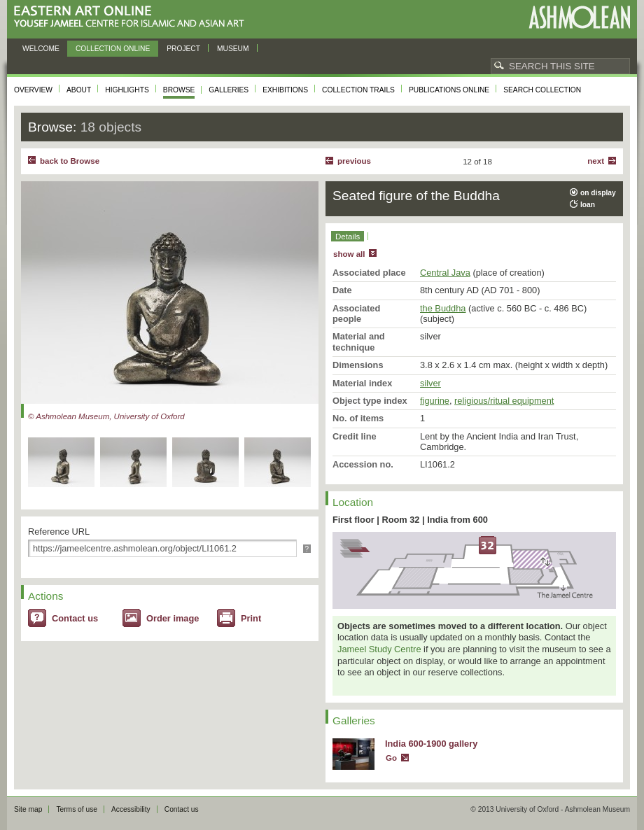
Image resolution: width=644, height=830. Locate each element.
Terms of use (77, 809)
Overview (33, 90)
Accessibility (131, 809)
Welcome (41, 49)
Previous (354, 161)
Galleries (229, 90)
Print (251, 618)
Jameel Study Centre (379, 649)
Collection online (113, 49)
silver (430, 383)
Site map (28, 809)
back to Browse (70, 161)
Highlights (127, 90)
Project (183, 49)
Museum (233, 49)
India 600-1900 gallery (431, 744)
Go (391, 758)
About (79, 90)
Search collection (542, 90)
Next (596, 161)
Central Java (445, 273)
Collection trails (358, 90)
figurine (435, 401)
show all (349, 254)
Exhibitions (285, 90)
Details (348, 237)
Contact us (75, 618)
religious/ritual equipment (504, 401)
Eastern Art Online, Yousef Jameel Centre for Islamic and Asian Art (133, 17)
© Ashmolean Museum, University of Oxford (106, 416)
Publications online (449, 90)
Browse (179, 90)
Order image (173, 618)
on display (598, 193)
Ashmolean (579, 17)
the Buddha (443, 308)
